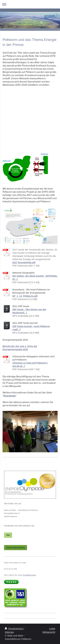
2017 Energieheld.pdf (24, 262)
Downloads (10, 396)
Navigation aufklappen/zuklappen (30, 4)
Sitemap (9, 632)
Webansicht (49, 632)
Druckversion (14, 629)
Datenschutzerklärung (16, 547)
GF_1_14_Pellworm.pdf (25, 296)
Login (52, 629)
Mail (8, 535)
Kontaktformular (29, 575)
